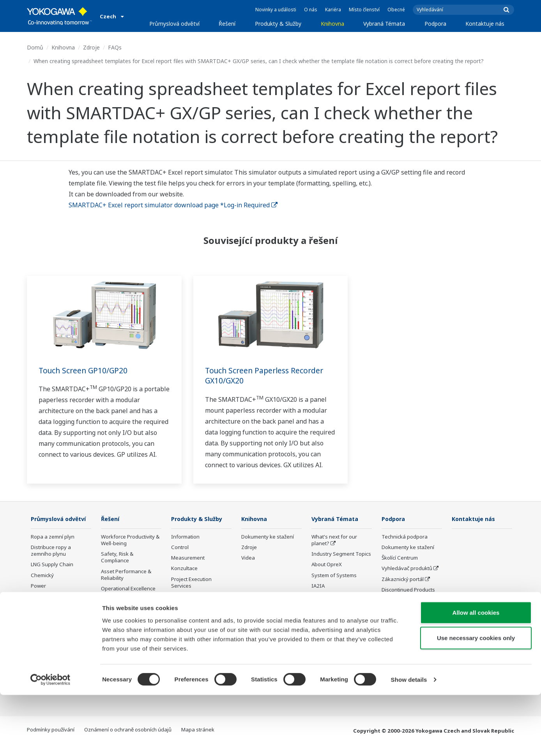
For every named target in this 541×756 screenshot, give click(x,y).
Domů (35, 47)
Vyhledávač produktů (407, 569)
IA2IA (318, 586)
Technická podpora (405, 537)
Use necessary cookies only (476, 699)
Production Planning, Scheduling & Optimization (126, 647)
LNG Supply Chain (52, 576)
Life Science (185, 607)
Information (185, 537)
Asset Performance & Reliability (126, 575)
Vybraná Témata (384, 24)
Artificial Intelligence (335, 614)
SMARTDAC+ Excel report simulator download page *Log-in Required (173, 205)
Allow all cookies (476, 673)
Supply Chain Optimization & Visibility (128, 627)
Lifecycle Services (192, 597)
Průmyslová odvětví (174, 24)
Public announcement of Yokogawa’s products (200, 621)
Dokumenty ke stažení (268, 537)
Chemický (42, 587)
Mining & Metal (48, 618)
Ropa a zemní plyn (53, 548)
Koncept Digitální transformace (331, 600)
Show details (409, 741)
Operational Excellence (128, 589)
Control (180, 548)
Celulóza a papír (50, 639)
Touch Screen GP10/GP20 (85, 370)
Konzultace (184, 569)
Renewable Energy (53, 608)
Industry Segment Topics (341, 554)
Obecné (396, 10)
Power (38, 597)
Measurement (188, 558)
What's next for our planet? (334, 540)
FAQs (115, 47)
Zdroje (91, 47)
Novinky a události (276, 10)
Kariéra (333, 10)
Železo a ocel (47, 650)
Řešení (227, 24)
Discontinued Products (408, 590)
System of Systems (334, 576)
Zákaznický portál (403, 579)
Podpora (435, 24)
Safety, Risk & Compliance (117, 557)
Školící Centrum (400, 558)
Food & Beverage (51, 629)
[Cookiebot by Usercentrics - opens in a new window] (50, 741)
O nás (311, 10)
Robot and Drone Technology (332, 628)
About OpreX (327, 565)
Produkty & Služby (278, 24)
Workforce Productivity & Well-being (130, 540)
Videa (248, 558)
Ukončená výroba (192, 635)
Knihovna (332, 24)
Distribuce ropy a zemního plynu (51, 562)
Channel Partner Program (401, 604)
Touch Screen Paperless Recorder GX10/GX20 (267, 376)
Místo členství (364, 10)
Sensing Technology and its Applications (341, 645)
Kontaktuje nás (485, 24)
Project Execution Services (191, 583)
